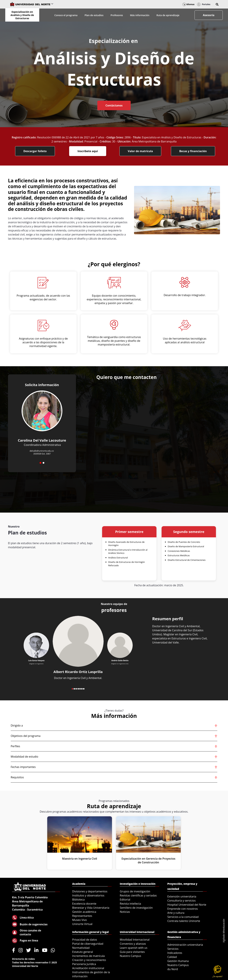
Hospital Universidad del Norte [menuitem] (187, 905)
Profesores (117, 15)
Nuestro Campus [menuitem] (130, 956)
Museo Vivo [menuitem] (80, 920)
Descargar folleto (35, 151)
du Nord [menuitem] (173, 969)
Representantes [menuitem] (82, 916)
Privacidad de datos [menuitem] (85, 940)
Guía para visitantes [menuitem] (132, 952)
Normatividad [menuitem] (81, 948)
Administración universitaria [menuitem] (185, 945)
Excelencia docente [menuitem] (84, 904)
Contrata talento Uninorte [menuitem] (184, 921)
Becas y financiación (193, 151)
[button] (217, 4)
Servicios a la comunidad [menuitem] (183, 917)
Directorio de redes (23, 959)
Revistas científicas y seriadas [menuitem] (138, 895)
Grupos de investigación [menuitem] (135, 891)
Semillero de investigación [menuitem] (136, 908)
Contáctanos (114, 105)
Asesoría (209, 15)
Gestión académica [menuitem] (84, 912)
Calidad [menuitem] (172, 957)
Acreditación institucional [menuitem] (88, 968)
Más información (140, 15)
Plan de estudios (94, 15)
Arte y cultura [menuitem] (176, 913)
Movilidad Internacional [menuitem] (135, 940)
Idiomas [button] (188, 4)
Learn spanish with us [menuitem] (134, 948)
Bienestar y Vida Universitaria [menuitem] (91, 908)
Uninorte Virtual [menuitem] (82, 924)
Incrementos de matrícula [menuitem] (89, 956)
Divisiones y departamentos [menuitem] (90, 891)
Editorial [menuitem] (125, 900)
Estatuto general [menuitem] (83, 952)
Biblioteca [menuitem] (78, 900)
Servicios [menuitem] (173, 949)
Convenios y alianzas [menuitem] (133, 944)
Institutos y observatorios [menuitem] (88, 895)
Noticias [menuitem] (125, 912)
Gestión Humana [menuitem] (178, 961)
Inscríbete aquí (88, 151)
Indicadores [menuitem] (175, 953)
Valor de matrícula (140, 151)
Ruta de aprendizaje (168, 15)
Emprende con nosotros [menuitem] (183, 909)
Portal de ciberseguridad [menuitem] (88, 944)
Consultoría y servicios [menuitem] (181, 901)
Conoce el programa (66, 15)
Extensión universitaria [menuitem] (182, 896)
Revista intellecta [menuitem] (130, 904)
